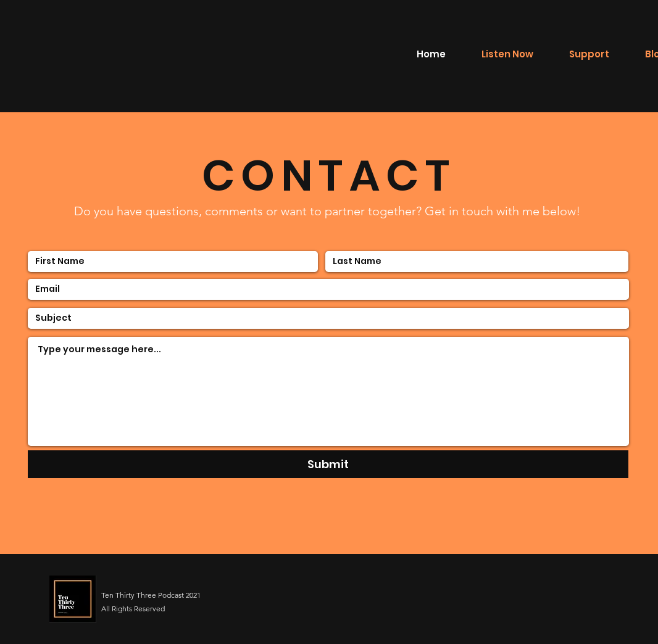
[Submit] (328, 464)
